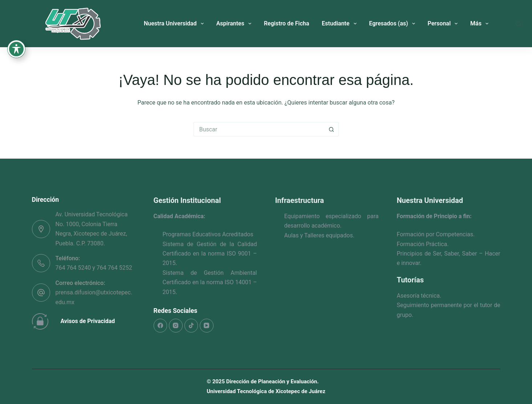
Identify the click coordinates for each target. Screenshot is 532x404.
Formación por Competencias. (436, 234)
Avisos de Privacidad (88, 321)
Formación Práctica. (423, 244)
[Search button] (332, 129)
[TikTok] (191, 326)
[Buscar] (518, 24)
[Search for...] (259, 129)
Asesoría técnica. (419, 296)
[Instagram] (176, 326)
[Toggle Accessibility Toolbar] (16, 31)
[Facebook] (161, 326)
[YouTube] (207, 326)
